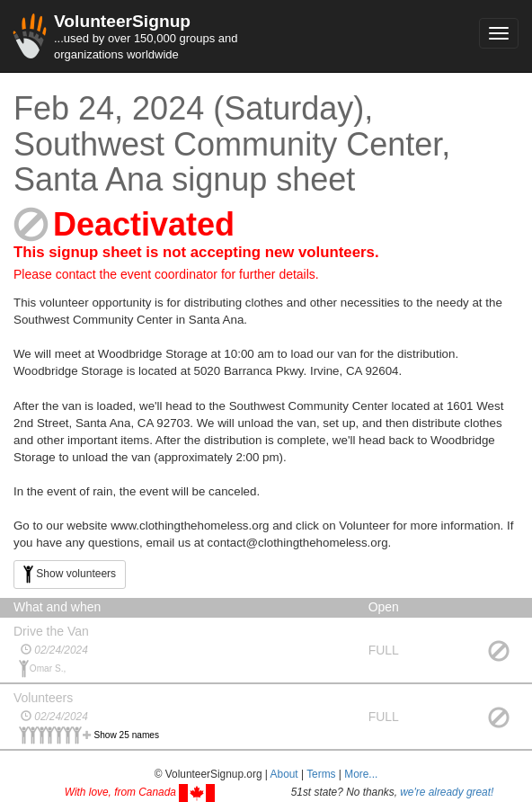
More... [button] (361, 774)
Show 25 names (127, 735)
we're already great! (447, 792)
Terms (321, 774)
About (284, 774)
